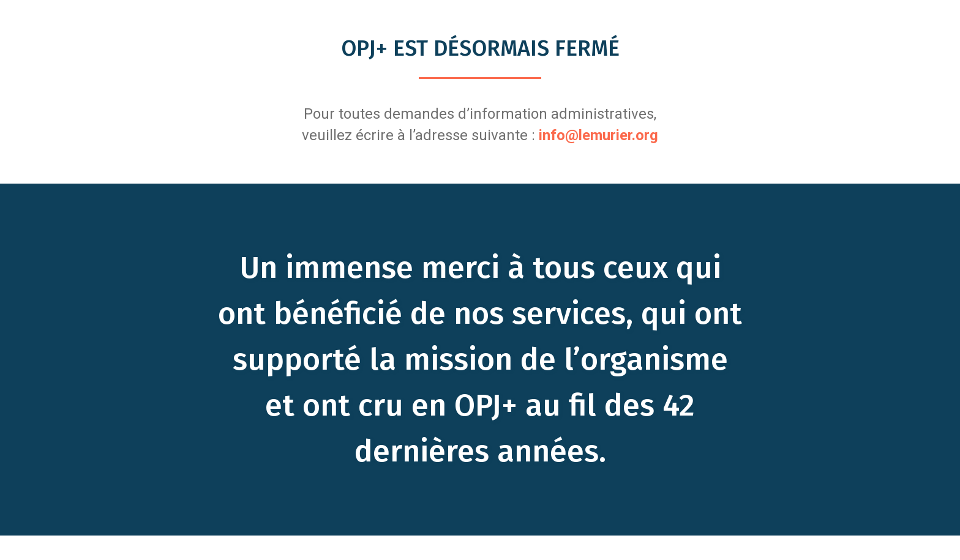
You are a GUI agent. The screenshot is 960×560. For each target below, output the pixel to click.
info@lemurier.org (598, 135)
